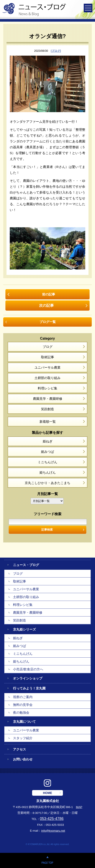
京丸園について (24, 722)
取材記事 (47, 357)
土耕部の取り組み (47, 378)
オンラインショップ (28, 678)
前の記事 (49, 294)
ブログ (48, 347)
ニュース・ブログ (26, 565)
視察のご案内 (23, 697)
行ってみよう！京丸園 (29, 688)
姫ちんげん (48, 472)
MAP (79, 807)
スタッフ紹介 (23, 738)
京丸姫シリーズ (24, 629)
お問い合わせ (23, 759)
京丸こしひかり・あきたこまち (47, 483)
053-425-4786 (52, 819)
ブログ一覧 (48, 322)
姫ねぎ (48, 441)
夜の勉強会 (21, 712)
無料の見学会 (23, 705)
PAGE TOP (47, 860)
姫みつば (47, 452)
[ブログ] (56, 51)
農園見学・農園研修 (48, 399)
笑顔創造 (47, 409)
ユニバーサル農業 (47, 367)
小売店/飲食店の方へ (28, 669)
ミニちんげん (47, 462)
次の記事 (46, 305)
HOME (47, 793)
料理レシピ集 (47, 388)
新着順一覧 (48, 422)
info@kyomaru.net (53, 831)
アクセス (20, 749)
